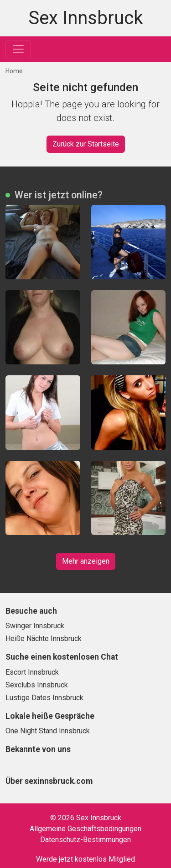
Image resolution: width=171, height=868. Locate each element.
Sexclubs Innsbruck (37, 685)
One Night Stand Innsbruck (48, 731)
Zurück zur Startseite (86, 144)
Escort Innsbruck (32, 672)
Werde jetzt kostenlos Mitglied (85, 859)
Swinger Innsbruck (35, 626)
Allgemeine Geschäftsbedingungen (85, 829)
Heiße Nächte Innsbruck (44, 638)
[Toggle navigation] (18, 49)
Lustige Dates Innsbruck (44, 698)
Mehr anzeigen (86, 561)
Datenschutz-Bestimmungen (85, 840)
